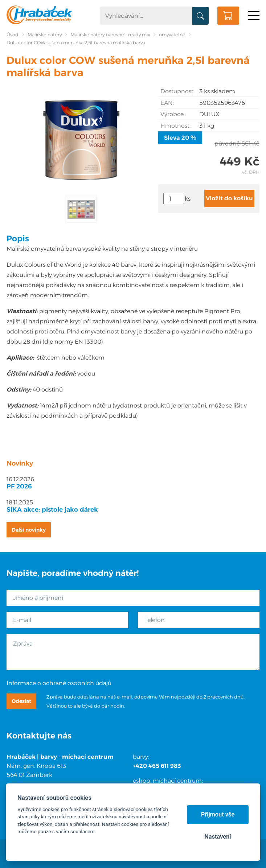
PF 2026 (19, 486)
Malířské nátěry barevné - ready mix (110, 35)
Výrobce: (173, 114)
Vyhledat (200, 16)
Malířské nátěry (45, 35)
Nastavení (218, 837)
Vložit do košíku (229, 198)
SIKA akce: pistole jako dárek (52, 509)
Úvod (13, 35)
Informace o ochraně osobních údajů (59, 683)
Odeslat (21, 701)
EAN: (167, 103)
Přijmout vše (218, 814)
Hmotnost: (175, 126)
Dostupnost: (177, 91)
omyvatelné (172, 35)
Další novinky (29, 530)
